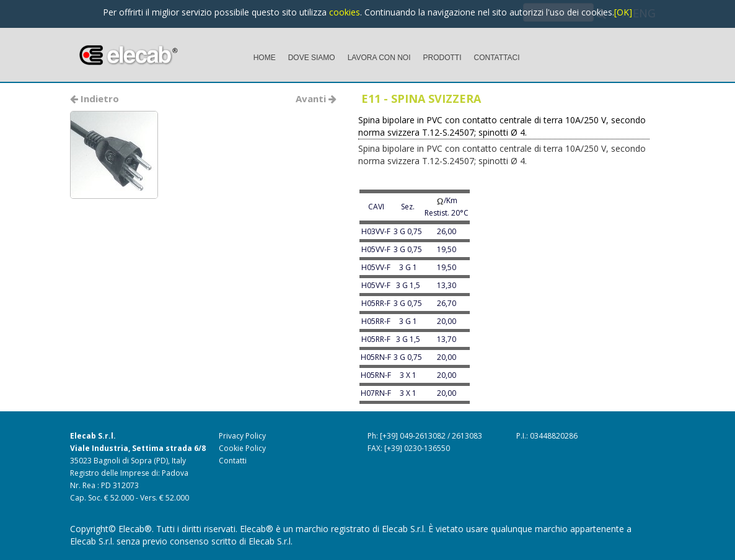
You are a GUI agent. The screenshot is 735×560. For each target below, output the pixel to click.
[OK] (623, 12)
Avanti (316, 98)
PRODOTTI (442, 58)
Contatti (233, 461)
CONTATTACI (497, 58)
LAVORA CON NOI (379, 58)
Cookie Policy (242, 448)
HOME (265, 58)
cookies (345, 12)
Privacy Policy (242, 436)
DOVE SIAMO (312, 58)
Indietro (95, 98)
